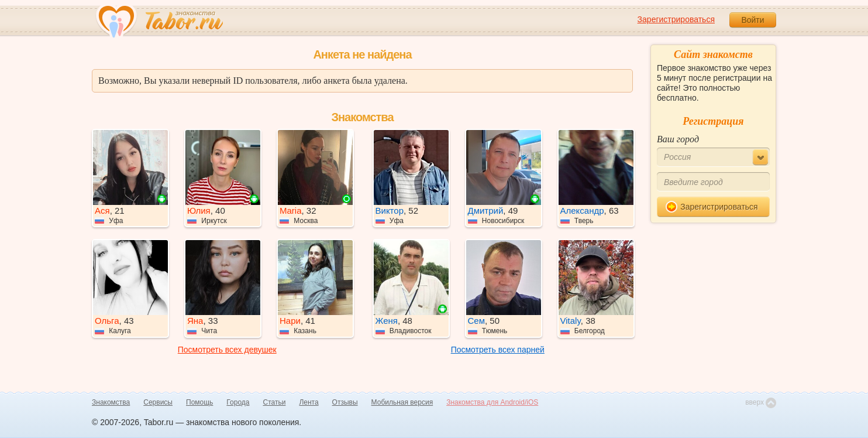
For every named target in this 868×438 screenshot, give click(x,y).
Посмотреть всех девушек (227, 350)
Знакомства (111, 402)
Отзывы (345, 402)
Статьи (275, 402)
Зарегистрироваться (676, 19)
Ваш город (678, 139)
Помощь (199, 402)
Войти (752, 20)
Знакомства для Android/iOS (492, 402)
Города (238, 402)
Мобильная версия (402, 402)
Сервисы (158, 402)
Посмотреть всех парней (498, 350)
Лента (309, 402)
